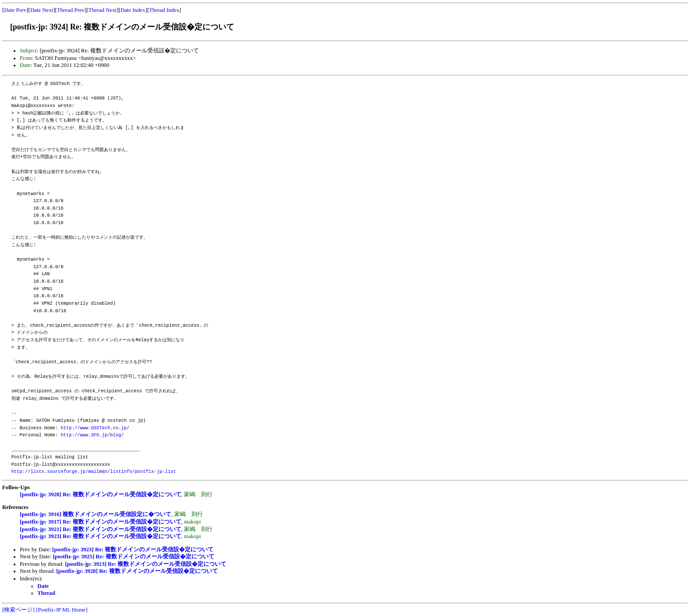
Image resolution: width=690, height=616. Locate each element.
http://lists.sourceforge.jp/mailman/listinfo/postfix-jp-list (94, 472)
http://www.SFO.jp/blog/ (92, 435)
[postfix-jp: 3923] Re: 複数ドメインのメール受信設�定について (101, 536)
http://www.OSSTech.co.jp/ (95, 428)
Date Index (133, 10)
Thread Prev (71, 10)
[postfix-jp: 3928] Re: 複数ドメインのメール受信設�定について (101, 494)
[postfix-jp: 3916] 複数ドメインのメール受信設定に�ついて (95, 514)
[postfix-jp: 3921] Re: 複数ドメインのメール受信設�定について (101, 529)
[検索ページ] (18, 610)
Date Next (42, 10)
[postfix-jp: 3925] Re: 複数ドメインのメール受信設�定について (134, 557)
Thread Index (164, 10)
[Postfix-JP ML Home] (62, 610)
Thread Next (103, 10)
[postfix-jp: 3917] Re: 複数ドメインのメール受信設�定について (101, 522)
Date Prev (15, 10)
